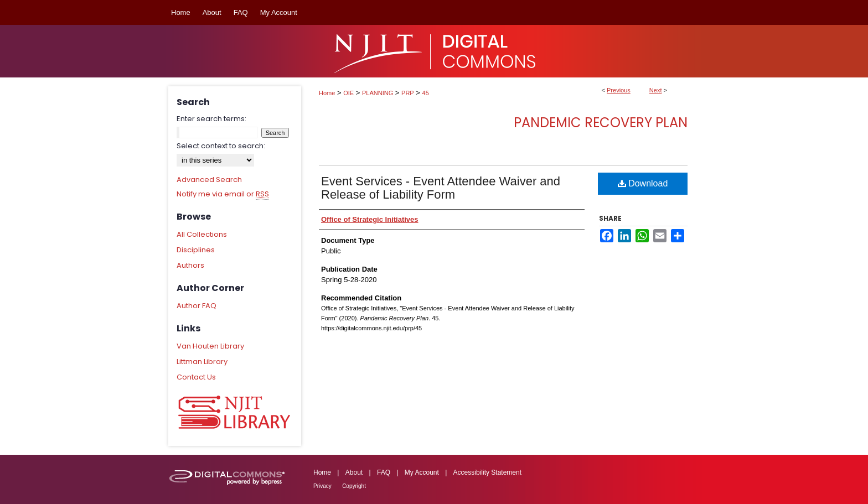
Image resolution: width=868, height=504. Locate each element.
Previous (619, 90)
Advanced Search (209, 180)
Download (643, 183)
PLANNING (378, 93)
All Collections (202, 234)
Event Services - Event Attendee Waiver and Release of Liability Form (441, 188)
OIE (348, 93)
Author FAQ (197, 306)
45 (426, 93)
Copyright (354, 486)
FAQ (384, 472)
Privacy (322, 486)
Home (327, 93)
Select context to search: (221, 146)
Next (656, 90)
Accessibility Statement (487, 472)
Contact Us (196, 377)
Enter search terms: (211, 119)
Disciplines (196, 250)
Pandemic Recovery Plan (601, 123)
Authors (190, 265)
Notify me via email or (223, 194)
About (354, 472)
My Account (422, 472)
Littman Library (202, 362)
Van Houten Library (210, 346)
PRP (408, 93)
